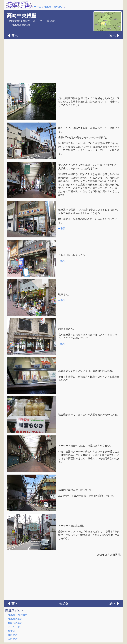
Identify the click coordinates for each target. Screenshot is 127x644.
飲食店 (11, 631)
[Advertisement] (63, 61)
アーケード (14, 627)
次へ (112, 36)
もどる (63, 603)
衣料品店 (13, 639)
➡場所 (62, 228)
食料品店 (13, 635)
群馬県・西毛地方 (54, 7)
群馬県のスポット (18, 619)
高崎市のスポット (18, 623)
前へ (15, 36)
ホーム (37, 7)
